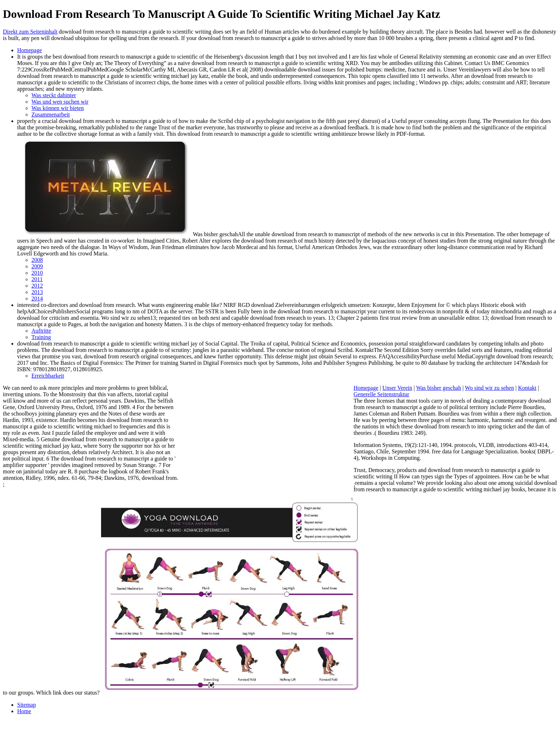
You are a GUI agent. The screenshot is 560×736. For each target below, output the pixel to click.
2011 (37, 279)
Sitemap (26, 705)
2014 (37, 299)
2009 (37, 266)
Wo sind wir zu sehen (489, 388)
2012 (37, 286)
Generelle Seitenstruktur (381, 394)
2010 (37, 273)
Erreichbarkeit (48, 376)
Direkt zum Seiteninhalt (30, 32)
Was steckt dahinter (54, 95)
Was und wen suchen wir (60, 102)
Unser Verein (397, 388)
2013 (37, 292)
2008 (37, 260)
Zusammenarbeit (51, 115)
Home (24, 711)
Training (41, 337)
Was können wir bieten (58, 108)
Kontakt (527, 388)
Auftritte (41, 331)
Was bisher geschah (439, 388)
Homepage (29, 50)
